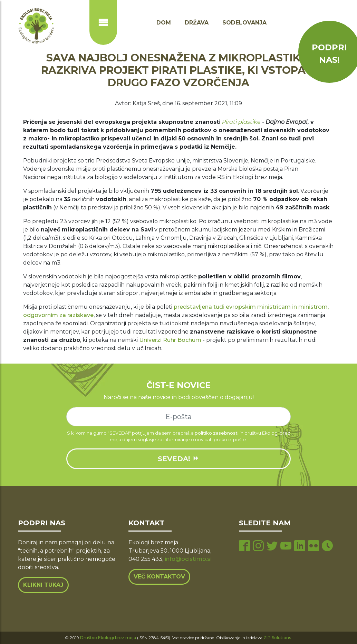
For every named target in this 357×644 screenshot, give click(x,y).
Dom (164, 23)
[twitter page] (272, 547)
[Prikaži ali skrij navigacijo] (103, 22)
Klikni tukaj (43, 585)
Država (197, 23)
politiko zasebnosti (217, 433)
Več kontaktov (159, 577)
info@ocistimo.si (188, 559)
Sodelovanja (244, 23)
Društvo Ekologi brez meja (108, 638)
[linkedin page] (300, 547)
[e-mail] (178, 417)
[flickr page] (313, 547)
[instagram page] (258, 547)
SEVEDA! (178, 459)
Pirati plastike (241, 122)
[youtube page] (286, 547)
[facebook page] (244, 547)
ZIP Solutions (277, 638)
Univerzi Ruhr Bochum (170, 340)
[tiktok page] (327, 547)
